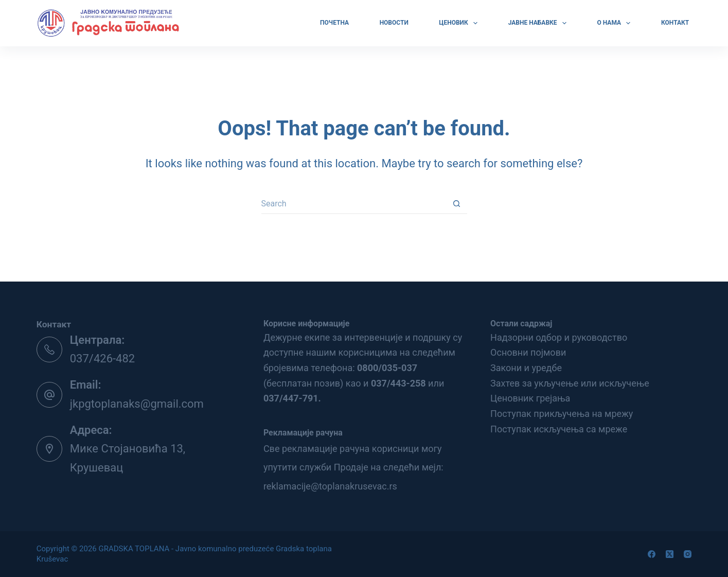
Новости (394, 23)
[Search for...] (354, 204)
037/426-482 (102, 359)
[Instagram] (688, 554)
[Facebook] (652, 554)
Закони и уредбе (526, 368)
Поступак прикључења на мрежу (562, 414)
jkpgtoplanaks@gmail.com (137, 404)
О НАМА (615, 23)
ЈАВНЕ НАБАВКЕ (539, 23)
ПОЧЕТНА (334, 23)
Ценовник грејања (530, 398)
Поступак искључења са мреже (559, 429)
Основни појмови (528, 352)
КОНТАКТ (675, 23)
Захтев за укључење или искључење (570, 383)
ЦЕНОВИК (459, 23)
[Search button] (457, 204)
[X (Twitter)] (670, 554)
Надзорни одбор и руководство (559, 337)
